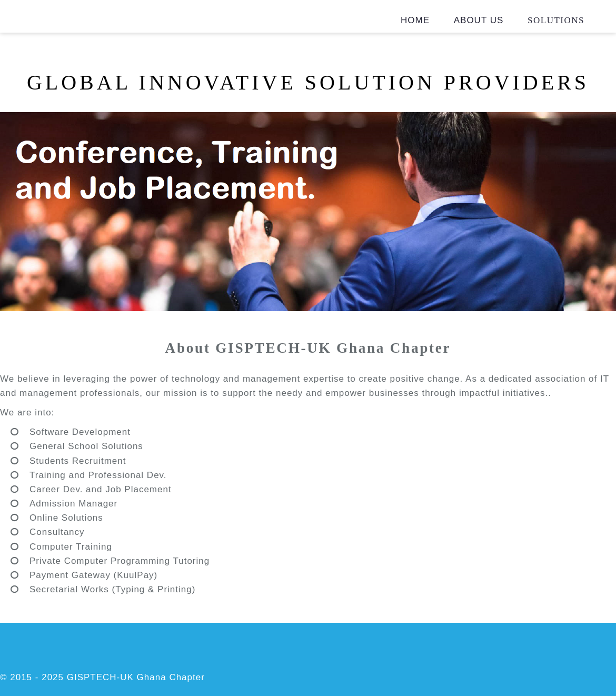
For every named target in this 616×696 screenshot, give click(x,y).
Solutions (556, 20)
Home (415, 20)
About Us (479, 20)
